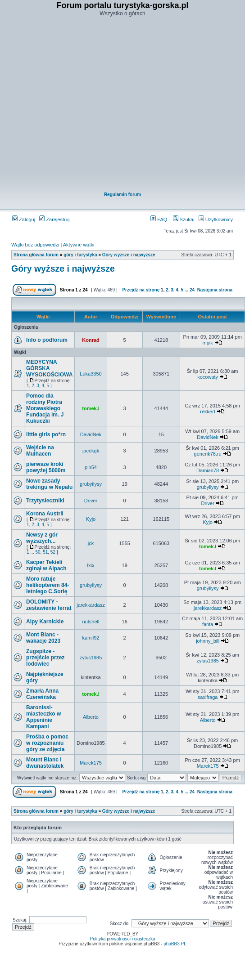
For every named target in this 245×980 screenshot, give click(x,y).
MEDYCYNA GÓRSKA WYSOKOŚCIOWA (49, 368)
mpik (208, 343)
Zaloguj (24, 219)
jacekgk (91, 451)
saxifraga (208, 697)
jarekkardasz (91, 605)
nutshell (91, 622)
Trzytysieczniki (45, 501)
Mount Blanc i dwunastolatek (45, 763)
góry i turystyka (80, 255)
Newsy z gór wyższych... (42, 538)
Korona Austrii (45, 514)
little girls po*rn (46, 434)
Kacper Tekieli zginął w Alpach (46, 565)
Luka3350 (91, 374)
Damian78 (208, 470)
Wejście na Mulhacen (40, 451)
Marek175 (91, 763)
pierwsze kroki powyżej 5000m (46, 467)
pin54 (91, 467)
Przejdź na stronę (141, 290)
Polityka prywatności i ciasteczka (122, 939)
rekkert (208, 412)
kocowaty (208, 377)
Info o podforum (47, 340)
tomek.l (91, 408)
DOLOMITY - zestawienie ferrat (49, 605)
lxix (91, 565)
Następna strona (215, 290)
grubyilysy (91, 484)
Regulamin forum (122, 195)
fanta (208, 624)
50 (38, 552)
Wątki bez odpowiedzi (35, 245)
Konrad (91, 340)
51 (45, 552)
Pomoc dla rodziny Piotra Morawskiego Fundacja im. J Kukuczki (45, 408)
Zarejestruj (54, 219)
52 (53, 552)
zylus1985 (91, 658)
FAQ (159, 219)
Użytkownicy (216, 219)
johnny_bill (208, 641)
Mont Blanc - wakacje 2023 (43, 638)
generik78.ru (208, 454)
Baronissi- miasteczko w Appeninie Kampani (43, 717)
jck (91, 543)
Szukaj (184, 219)
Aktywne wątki (79, 245)
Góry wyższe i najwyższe (129, 255)
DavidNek (91, 434)
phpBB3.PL (175, 944)
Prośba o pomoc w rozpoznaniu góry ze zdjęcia (47, 743)
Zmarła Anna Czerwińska (42, 694)
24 (192, 290)
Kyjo (91, 519)
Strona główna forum (36, 255)
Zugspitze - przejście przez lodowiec (45, 658)
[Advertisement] (117, 105)
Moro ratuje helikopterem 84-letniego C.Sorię (48, 585)
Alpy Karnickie (45, 622)
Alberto (91, 717)
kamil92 (91, 638)
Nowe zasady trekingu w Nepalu (49, 484)
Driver (91, 501)
